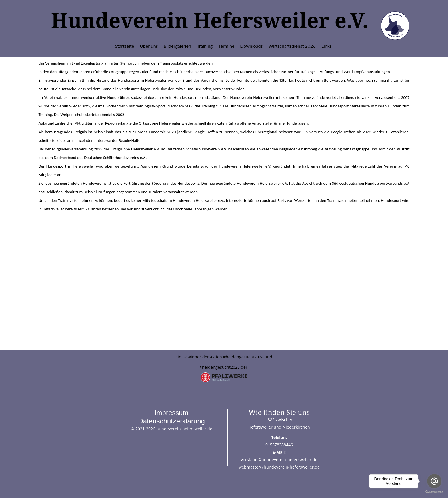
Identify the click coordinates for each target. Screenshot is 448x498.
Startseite (124, 46)
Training (205, 46)
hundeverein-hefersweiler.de (184, 429)
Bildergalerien (177, 46)
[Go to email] (434, 481)
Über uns (149, 46)
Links (327, 46)
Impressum (172, 413)
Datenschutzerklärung (171, 421)
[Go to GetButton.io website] (434, 492)
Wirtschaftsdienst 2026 (292, 46)
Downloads (251, 46)
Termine (226, 46)
